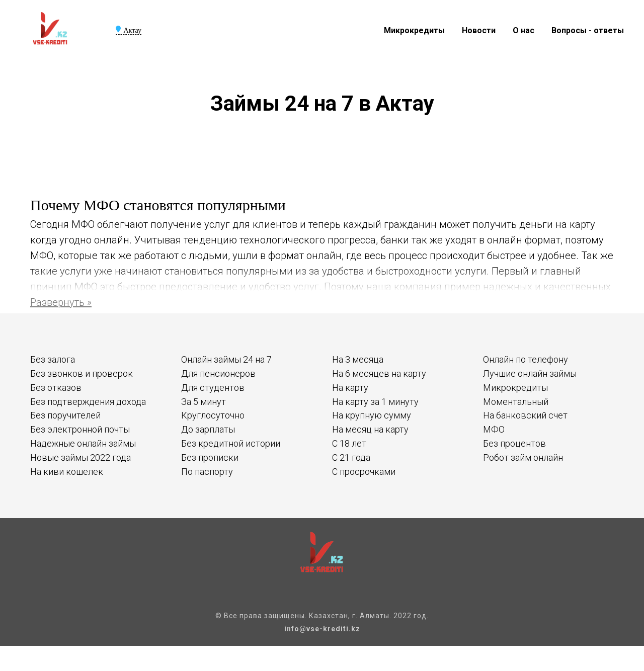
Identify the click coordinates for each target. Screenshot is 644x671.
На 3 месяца (358, 359)
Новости (479, 30)
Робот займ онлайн (523, 457)
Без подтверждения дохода (88, 402)
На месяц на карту (370, 429)
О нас (524, 30)
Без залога (53, 359)
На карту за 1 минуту (375, 402)
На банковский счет (525, 415)
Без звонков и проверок (82, 373)
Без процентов (514, 443)
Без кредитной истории (231, 443)
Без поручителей (65, 415)
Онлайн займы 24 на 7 (226, 359)
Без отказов (56, 388)
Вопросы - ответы (588, 30)
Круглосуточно (213, 415)
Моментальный (516, 402)
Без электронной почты (80, 429)
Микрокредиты (414, 30)
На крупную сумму (372, 415)
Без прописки (210, 457)
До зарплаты (208, 429)
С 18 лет (349, 443)
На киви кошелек (67, 472)
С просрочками (364, 472)
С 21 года (351, 457)
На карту (350, 388)
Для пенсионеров (218, 373)
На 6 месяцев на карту (379, 373)
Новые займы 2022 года (80, 457)
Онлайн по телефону (526, 359)
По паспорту (207, 472)
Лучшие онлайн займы (530, 373)
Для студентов (213, 388)
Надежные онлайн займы (83, 443)
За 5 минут (204, 402)
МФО (494, 429)
